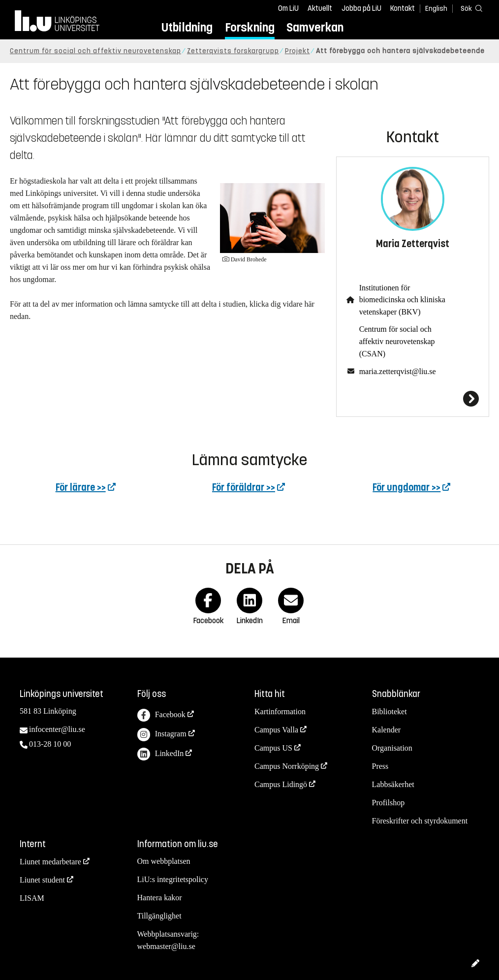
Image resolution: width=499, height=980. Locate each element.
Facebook (161, 715)
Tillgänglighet (159, 916)
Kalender (387, 730)
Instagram (162, 735)
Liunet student (42, 880)
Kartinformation (280, 711)
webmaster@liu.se (166, 946)
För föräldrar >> (244, 488)
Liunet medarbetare (50, 862)
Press (380, 766)
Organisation (392, 748)
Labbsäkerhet (393, 784)
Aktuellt (320, 8)
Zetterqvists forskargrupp (233, 51)
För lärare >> (81, 488)
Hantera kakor (160, 898)
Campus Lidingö (281, 784)
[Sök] (469, 8)
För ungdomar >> (406, 488)
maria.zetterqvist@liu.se (398, 371)
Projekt (297, 51)
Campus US (273, 748)
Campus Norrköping (287, 766)
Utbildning (187, 27)
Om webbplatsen (164, 861)
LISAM (32, 898)
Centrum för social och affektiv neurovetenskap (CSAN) (397, 341)
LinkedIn (161, 754)
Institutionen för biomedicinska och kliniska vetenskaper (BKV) (402, 300)
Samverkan (315, 27)
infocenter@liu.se (57, 729)
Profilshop (389, 803)
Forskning (250, 27)
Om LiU (288, 8)
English (436, 9)
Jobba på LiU (361, 8)
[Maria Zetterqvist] (413, 399)
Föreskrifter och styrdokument (420, 821)
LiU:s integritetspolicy (173, 879)
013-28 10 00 (50, 744)
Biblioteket (390, 711)
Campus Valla (276, 730)
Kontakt (403, 8)
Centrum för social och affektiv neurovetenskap (95, 51)
